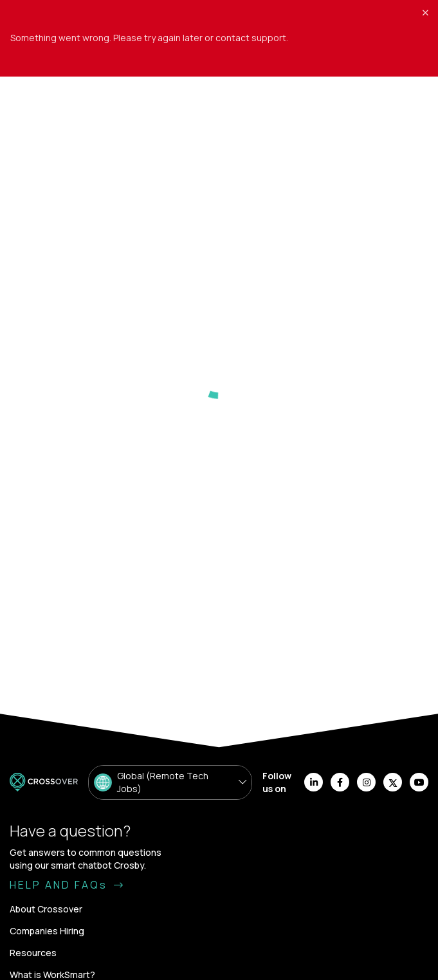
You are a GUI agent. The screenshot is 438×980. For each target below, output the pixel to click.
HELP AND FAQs (67, 885)
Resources (33, 953)
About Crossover (46, 909)
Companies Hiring (47, 931)
